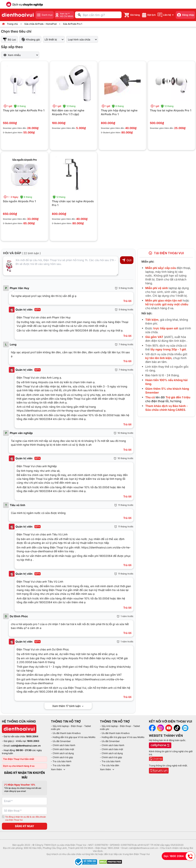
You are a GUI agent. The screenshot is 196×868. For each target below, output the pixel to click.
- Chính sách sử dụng (62, 753)
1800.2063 (33, 741)
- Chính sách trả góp (62, 757)
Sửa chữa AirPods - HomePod (40, 24)
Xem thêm (58, 769)
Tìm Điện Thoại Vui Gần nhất (19, 759)
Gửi (127, 260)
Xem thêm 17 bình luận (68, 706)
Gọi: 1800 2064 (179, 856)
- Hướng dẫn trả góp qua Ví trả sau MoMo (73, 737)
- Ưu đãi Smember (61, 741)
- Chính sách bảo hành (63, 745)
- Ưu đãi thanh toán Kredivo (66, 733)
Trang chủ (12, 24)
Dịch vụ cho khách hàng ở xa (19, 766)
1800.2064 (32, 736)
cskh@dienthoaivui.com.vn (26, 746)
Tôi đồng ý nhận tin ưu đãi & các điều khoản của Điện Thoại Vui (26, 819)
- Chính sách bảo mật (62, 749)
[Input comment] (61, 266)
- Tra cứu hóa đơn (60, 765)
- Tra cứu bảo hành (61, 761)
